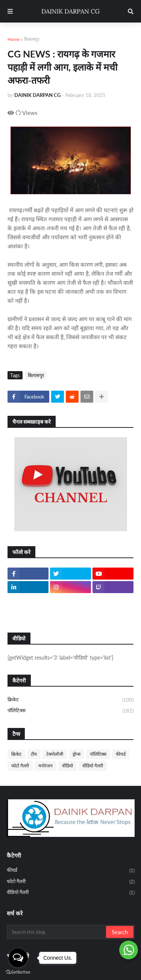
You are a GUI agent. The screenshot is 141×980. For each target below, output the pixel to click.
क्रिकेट (70, 700)
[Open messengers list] (18, 958)
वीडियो (67, 766)
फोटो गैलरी (20, 766)
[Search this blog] (57, 932)
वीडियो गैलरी (93, 766)
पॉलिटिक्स (70, 711)
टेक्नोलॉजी (55, 754)
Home (14, 39)
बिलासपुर (32, 39)
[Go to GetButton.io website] (18, 972)
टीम (34, 754)
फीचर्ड (121, 754)
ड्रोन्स (77, 754)
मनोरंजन (45, 766)
